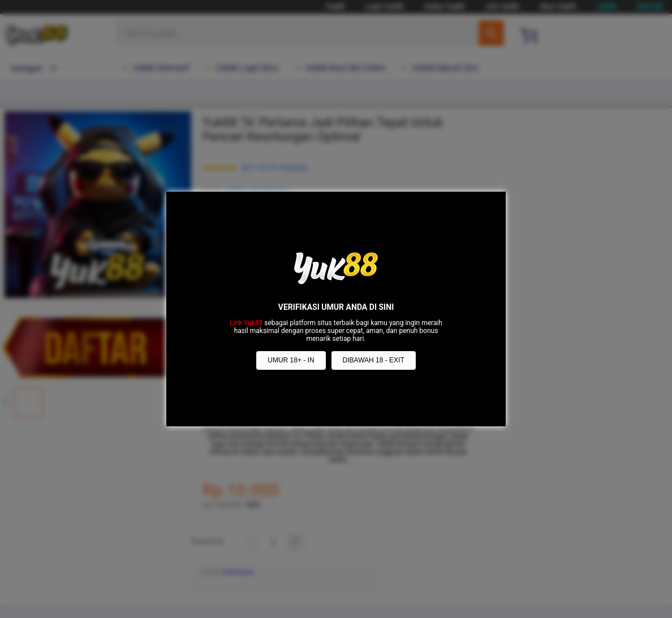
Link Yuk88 (246, 323)
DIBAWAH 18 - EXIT (374, 360)
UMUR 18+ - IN (291, 360)
